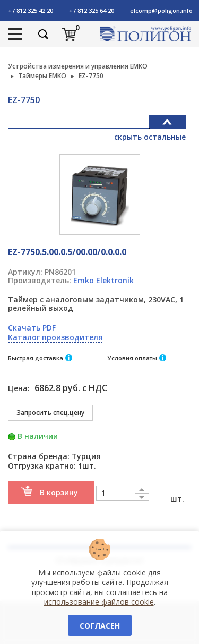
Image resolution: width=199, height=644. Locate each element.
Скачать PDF (32, 328)
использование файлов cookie (99, 602)
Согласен (100, 626)
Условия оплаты (132, 358)
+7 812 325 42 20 (31, 10)
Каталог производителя (55, 337)
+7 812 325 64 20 (92, 10)
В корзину (59, 492)
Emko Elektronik (103, 280)
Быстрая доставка (36, 358)
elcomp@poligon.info (161, 10)
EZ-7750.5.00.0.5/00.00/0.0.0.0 (67, 252)
